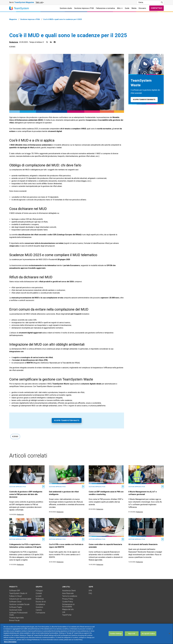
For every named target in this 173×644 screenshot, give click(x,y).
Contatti (39, 593)
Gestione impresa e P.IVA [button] (84, 8)
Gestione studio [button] (66, 8)
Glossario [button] (142, 8)
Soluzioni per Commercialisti (20, 599)
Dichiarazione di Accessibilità (68, 605)
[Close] (169, 634)
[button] (40, 2)
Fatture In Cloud (15, 596)
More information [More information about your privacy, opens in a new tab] (10, 642)
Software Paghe (16, 607)
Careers (39, 610)
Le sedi (39, 596)
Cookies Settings (116, 634)
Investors (39, 607)
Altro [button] (120, 8)
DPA (90, 591)
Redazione (14, 42)
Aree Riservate (68, 593)
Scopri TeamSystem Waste (67, 420)
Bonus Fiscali (14, 620)
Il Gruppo (39, 591)
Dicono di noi (41, 602)
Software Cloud (15, 602)
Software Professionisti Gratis (18, 614)
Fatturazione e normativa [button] (105, 8)
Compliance (40, 604)
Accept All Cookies (148, 634)
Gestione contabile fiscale (19, 604)
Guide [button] (127, 8)
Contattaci (157, 8)
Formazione (40, 613)
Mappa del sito (68, 609)
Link (64, 612)
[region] (86, 634)
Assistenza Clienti (69, 591)
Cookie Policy (68, 602)
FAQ (90, 593)
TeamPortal (67, 615)
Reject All (132, 634)
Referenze (40, 599)
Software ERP (15, 591)
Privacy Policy (68, 599)
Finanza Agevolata (16, 618)
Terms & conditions (70, 596)
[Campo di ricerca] (149, 2)
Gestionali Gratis (16, 610)
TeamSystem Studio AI (18, 593)
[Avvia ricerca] (162, 2)
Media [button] (134, 8)
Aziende (12, 47)
